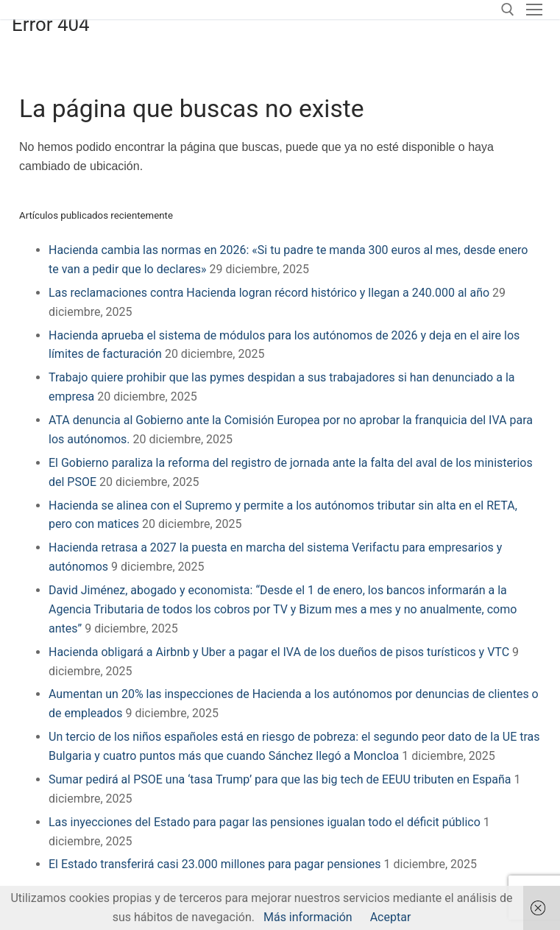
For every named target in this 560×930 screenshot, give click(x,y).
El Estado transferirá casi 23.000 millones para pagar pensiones (215, 864)
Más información (308, 917)
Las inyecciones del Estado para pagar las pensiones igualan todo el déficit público (265, 822)
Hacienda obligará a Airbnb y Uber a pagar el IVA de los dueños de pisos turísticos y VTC (279, 652)
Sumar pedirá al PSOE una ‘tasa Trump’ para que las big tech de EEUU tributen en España (280, 779)
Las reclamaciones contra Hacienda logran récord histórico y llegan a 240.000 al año (269, 293)
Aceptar (391, 917)
